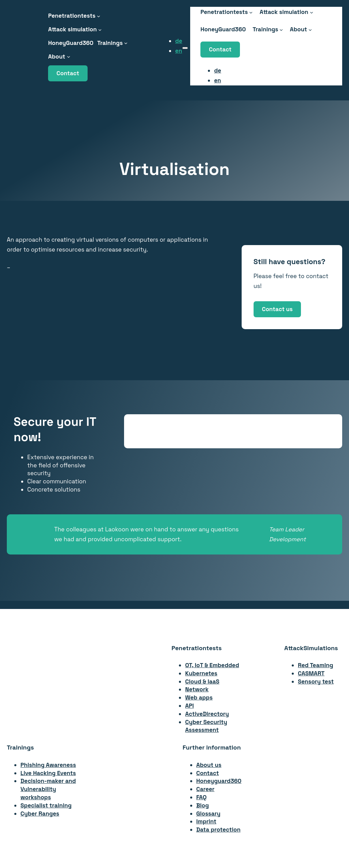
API (189, 706)
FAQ (202, 797)
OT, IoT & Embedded (212, 665)
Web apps (199, 697)
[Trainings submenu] (126, 43)
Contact (68, 73)
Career (206, 789)
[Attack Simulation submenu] (100, 29)
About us (209, 765)
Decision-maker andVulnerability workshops (48, 789)
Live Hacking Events (48, 773)
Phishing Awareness (48, 765)
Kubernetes (201, 673)
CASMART (311, 673)
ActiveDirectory (207, 714)
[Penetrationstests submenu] (98, 16)
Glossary (208, 814)
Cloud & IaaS (202, 681)
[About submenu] (69, 57)
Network (197, 689)
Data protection (218, 830)
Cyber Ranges (40, 814)
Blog (203, 805)
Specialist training (46, 805)
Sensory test (316, 681)
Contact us (277, 309)
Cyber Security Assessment (206, 726)
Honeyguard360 (219, 781)
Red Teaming (316, 665)
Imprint (206, 821)
